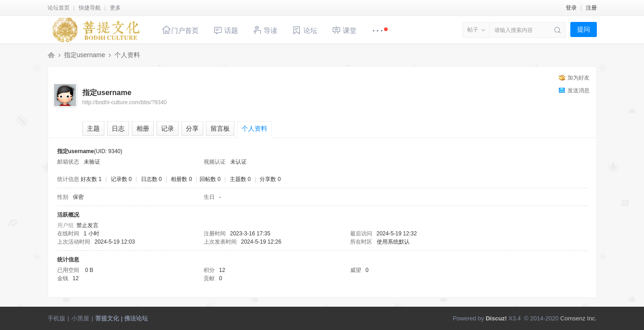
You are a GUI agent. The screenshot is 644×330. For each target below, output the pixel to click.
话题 (226, 30)
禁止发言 (87, 225)
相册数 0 (181, 179)
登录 (571, 8)
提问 (584, 29)
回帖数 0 (210, 179)
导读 (265, 30)
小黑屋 (80, 318)
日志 (118, 128)
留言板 (220, 128)
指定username (85, 55)
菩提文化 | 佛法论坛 (51, 55)
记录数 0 (121, 179)
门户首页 (180, 30)
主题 (93, 128)
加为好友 (579, 78)
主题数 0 (240, 179)
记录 (168, 128)
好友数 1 (91, 179)
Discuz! (496, 318)
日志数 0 (152, 179)
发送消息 (579, 90)
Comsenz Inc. (578, 318)
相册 (143, 128)
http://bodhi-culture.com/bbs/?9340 (125, 102)
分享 (192, 128)
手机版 (57, 318)
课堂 (344, 30)
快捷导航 (90, 8)
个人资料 (254, 128)
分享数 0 (270, 179)
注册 (591, 8)
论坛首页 (59, 8)
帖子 (473, 30)
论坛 (304, 30)
